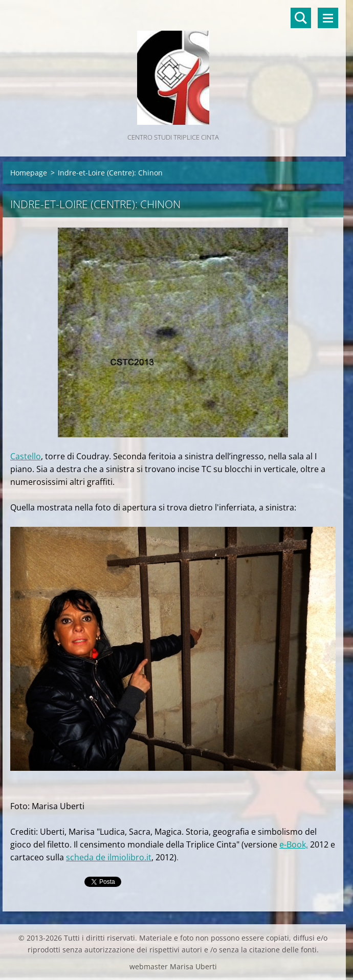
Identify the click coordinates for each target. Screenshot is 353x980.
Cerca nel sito (301, 18)
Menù (328, 18)
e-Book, (294, 844)
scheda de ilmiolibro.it (109, 857)
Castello (26, 456)
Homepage (29, 173)
